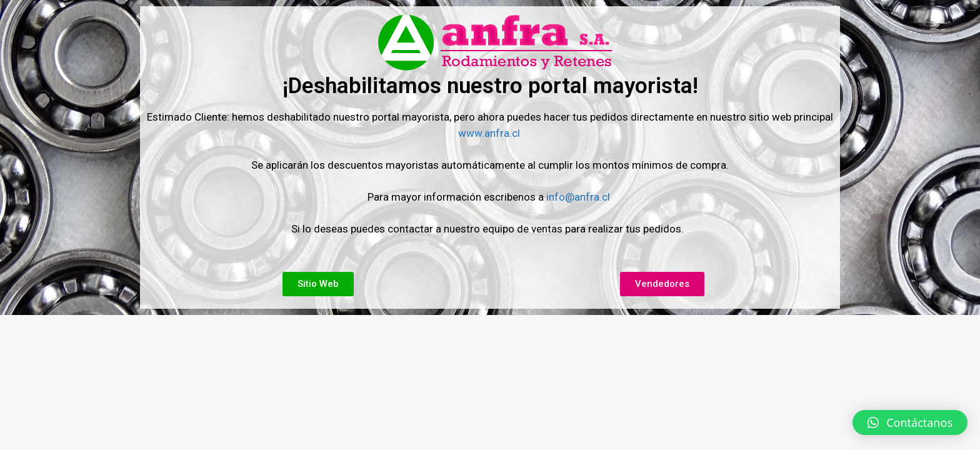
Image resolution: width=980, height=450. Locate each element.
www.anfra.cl (490, 133)
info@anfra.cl (578, 197)
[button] (910, 422)
